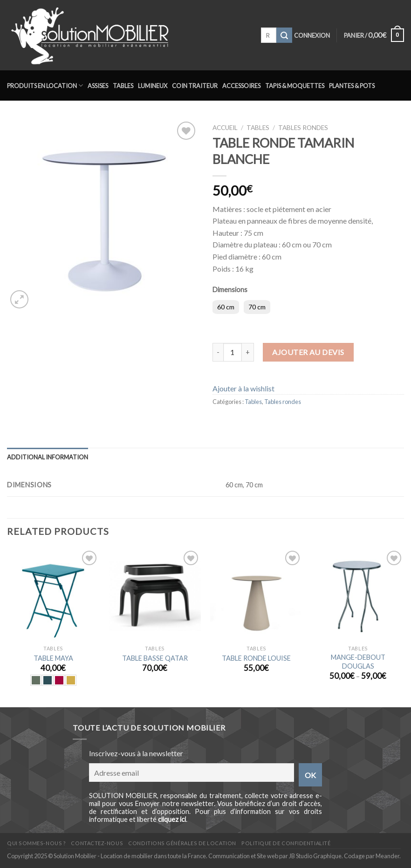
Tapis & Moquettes (295, 86)
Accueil (225, 128)
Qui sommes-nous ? (36, 843)
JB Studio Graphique (315, 856)
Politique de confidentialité (286, 843)
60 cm (226, 307)
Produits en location (45, 85)
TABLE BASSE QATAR (155, 658)
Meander (387, 856)
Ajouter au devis (308, 352)
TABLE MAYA (53, 658)
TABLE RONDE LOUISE (256, 658)
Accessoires (241, 86)
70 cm (257, 307)
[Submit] (284, 35)
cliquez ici (172, 819)
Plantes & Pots (352, 86)
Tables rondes (303, 128)
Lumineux (153, 86)
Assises (98, 86)
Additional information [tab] (48, 457)
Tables (123, 86)
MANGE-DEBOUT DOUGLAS (358, 662)
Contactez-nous (97, 843)
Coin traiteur (195, 86)
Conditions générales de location (182, 843)
